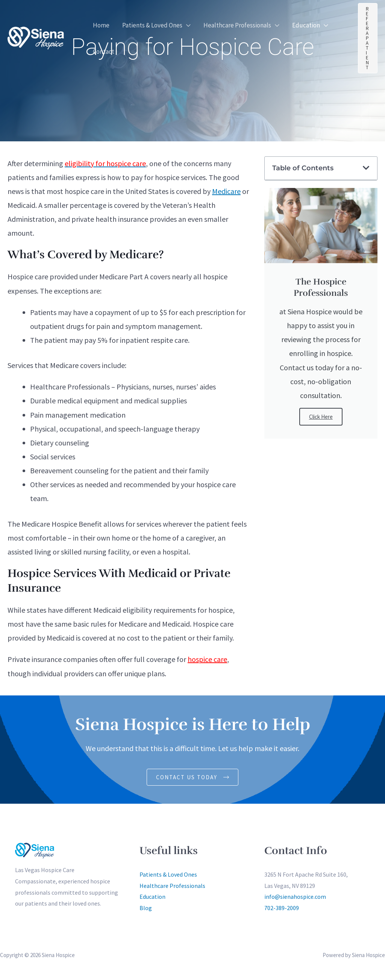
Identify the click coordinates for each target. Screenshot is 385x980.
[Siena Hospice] (36, 37)
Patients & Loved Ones (168, 874)
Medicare (226, 191)
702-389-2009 (282, 908)
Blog (146, 908)
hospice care (207, 659)
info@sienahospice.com (295, 897)
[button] (186, 25)
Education (152, 897)
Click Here (321, 417)
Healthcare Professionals (172, 886)
